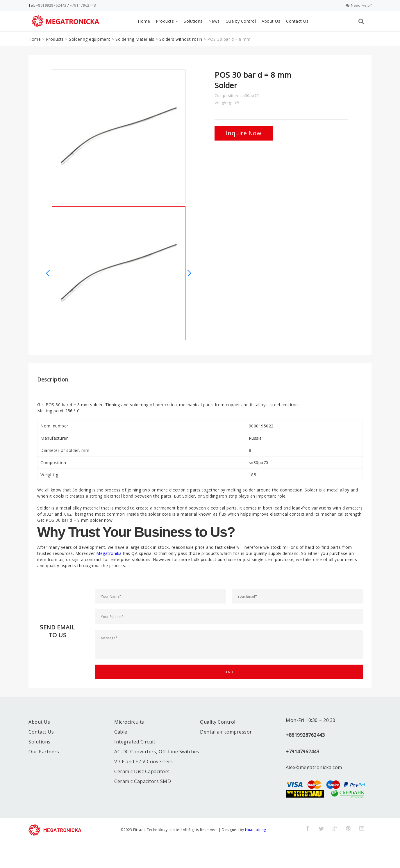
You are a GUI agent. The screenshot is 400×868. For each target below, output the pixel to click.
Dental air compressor (226, 732)
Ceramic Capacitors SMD (143, 781)
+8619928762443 (51, 5)
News (214, 21)
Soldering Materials (135, 39)
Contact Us (297, 21)
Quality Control (241, 21)
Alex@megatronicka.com (314, 767)
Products (167, 21)
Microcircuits (129, 722)
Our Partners (44, 752)
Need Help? (359, 5)
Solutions (193, 21)
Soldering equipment (90, 39)
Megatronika (109, 553)
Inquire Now (244, 133)
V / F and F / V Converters (143, 762)
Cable (121, 732)
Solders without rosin (181, 39)
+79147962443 (83, 5)
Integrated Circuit (135, 742)
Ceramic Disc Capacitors (142, 771)
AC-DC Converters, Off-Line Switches (157, 752)
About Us (271, 21)
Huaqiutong (256, 830)
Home (144, 21)
